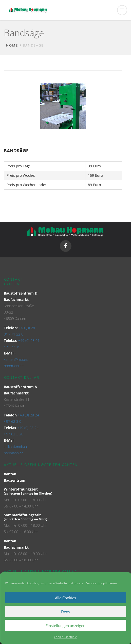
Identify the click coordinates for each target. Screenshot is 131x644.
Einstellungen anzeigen (65, 626)
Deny (66, 612)
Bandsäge (16, 151)
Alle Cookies (65, 598)
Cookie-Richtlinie (65, 637)
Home (12, 45)
